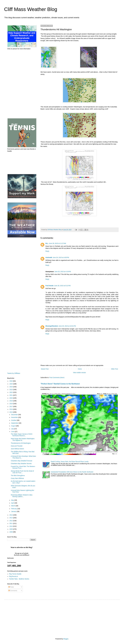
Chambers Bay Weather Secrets (21, 464)
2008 (11, 532)
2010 (11, 526)
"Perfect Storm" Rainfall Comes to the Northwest (60, 384)
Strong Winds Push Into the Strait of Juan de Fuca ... (22, 472)
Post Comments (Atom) (57, 378)
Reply (47, 251)
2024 (11, 387)
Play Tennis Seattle (15, 574)
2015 (11, 412)
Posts (11, 587)
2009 (11, 529)
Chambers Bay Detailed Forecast (21, 461)
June (13, 432)
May (13, 500)
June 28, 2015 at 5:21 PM (62, 286)
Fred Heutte (49, 286)
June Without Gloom (17, 449)
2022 (11, 392)
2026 (11, 381)
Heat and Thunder (17, 446)
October (14, 420)
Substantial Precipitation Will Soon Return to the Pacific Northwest (72, 472)
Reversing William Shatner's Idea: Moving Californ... (22, 496)
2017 (11, 406)
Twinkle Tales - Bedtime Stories (19, 579)
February (14, 509)
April (13, 503)
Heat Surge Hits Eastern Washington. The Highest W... (23, 439)
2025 (11, 384)
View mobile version (79, 373)
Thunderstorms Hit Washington (21, 443)
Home (80, 369)
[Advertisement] (22, 84)
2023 (11, 390)
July (13, 429)
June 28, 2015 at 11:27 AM (57, 243)
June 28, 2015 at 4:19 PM (63, 272)
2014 (11, 515)
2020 (11, 398)
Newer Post (45, 369)
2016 (11, 409)
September (15, 423)
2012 (11, 521)
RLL (47, 243)
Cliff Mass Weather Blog (31, 9)
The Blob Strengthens (18, 476)
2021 (11, 395)
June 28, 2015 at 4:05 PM (61, 257)
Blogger (66, 639)
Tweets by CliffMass (14, 373)
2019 (11, 401)
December (15, 415)
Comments (13, 591)
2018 (11, 404)
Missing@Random (52, 326)
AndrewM (49, 257)
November (15, 417)
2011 (11, 523)
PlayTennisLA (13, 576)
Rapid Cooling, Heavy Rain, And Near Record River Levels (70, 462)
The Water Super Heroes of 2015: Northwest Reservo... (22, 435)
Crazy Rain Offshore (17, 478)
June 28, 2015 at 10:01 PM (67, 326)
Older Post (114, 369)
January (14, 511)
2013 (11, 518)
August (14, 426)
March (13, 506)
